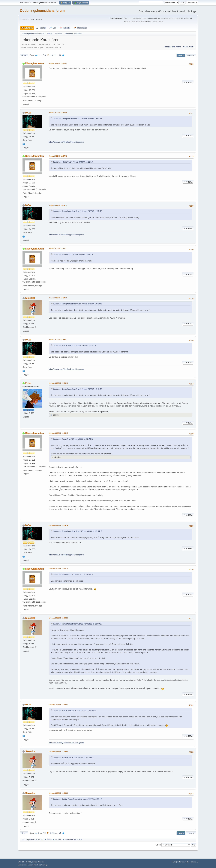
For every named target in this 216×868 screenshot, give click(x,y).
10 (52, 55)
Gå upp (24, 833)
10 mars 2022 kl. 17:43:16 (58, 383)
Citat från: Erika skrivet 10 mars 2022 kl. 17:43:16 (73, 439)
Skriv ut (191, 55)
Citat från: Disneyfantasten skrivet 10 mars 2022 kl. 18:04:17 (78, 531)
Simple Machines (38, 862)
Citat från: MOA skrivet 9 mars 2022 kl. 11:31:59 (73, 162)
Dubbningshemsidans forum (42, 10)
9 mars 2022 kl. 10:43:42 (58, 63)
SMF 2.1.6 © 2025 (25, 862)
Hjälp (174, 862)
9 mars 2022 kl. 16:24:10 (58, 298)
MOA (28, 113)
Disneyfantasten (34, 63)
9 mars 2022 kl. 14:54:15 (58, 205)
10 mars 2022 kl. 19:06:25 (58, 618)
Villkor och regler (183, 862)
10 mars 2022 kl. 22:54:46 (58, 751)
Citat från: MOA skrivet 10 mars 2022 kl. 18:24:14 (73, 575)
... (41, 55)
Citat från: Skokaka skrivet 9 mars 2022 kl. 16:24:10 (74, 346)
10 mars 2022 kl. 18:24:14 (58, 525)
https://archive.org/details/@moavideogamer (66, 142)
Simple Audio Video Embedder (29, 865)
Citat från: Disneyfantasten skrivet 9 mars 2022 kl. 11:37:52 (77, 211)
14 (60, 55)
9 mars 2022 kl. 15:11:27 (58, 249)
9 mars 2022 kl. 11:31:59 (58, 113)
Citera (188, 83)
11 (55, 55)
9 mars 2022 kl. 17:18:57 (58, 340)
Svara (181, 55)
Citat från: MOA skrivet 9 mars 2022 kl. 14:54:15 (73, 255)
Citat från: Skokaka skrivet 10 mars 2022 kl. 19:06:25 (75, 711)
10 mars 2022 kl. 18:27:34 (58, 569)
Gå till (158, 845)
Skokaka (30, 298)
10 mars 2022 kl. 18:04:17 (58, 433)
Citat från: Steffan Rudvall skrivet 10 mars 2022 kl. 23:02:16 (77, 799)
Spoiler (56, 415)
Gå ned (24, 55)
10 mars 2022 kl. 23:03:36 (58, 793)
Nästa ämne (189, 47)
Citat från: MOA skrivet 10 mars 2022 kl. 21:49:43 (73, 757)
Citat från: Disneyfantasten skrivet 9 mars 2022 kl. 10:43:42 (77, 119)
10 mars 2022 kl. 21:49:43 (58, 705)
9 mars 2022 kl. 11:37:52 (58, 156)
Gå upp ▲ (194, 862)
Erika (28, 383)
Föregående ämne (172, 47)
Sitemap (44, 865)
